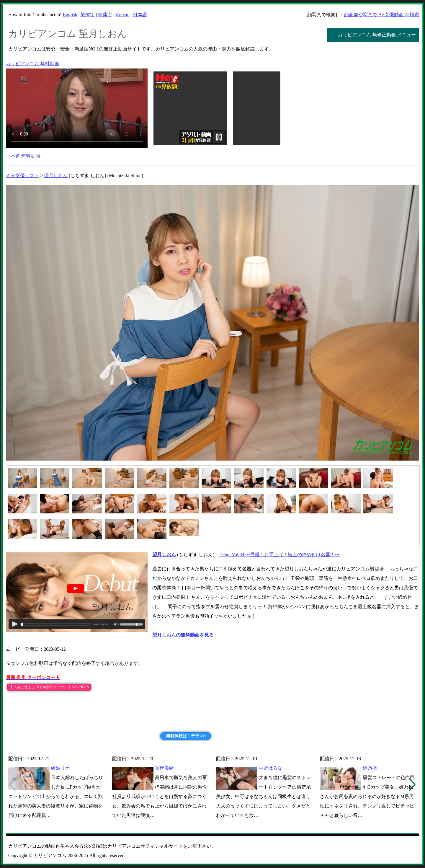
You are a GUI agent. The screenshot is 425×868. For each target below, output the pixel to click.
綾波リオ (61, 768)
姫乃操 (370, 768)
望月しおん (56, 176)
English (70, 15)
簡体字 (105, 15)
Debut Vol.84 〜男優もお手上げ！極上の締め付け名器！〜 (280, 555)
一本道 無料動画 (23, 156)
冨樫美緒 (164, 768)
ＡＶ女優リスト (22, 176)
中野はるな (271, 768)
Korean (122, 15)
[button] (412, 785)
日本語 (140, 15)
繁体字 (88, 15)
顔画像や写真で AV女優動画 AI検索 (382, 15)
